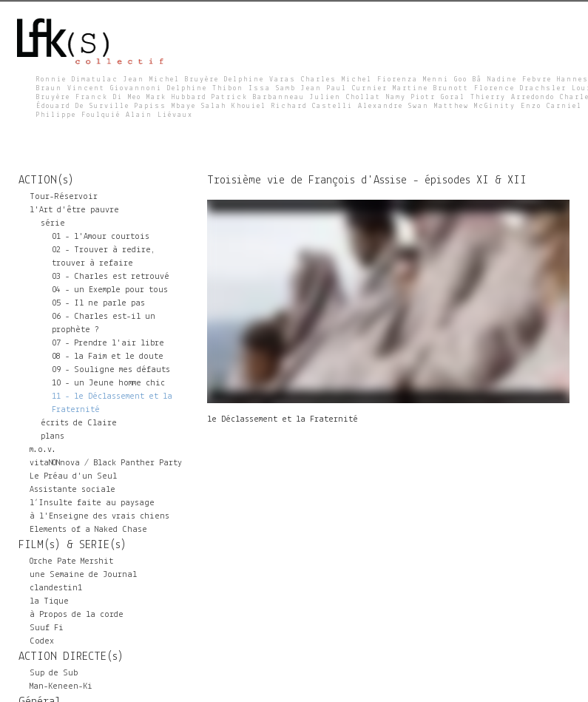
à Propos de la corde (77, 615)
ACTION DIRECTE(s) (71, 657)
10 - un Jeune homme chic (108, 383)
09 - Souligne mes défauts (111, 370)
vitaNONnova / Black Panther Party (106, 463)
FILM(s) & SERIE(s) (72, 545)
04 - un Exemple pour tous (110, 290)
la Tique (49, 601)
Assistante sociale (72, 490)
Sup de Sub (54, 673)
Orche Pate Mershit (71, 561)
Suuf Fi (47, 628)
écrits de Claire (79, 423)
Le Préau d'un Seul (73, 476)
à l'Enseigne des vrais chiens (99, 516)
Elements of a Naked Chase (88, 530)
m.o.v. (43, 450)
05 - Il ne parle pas (98, 303)
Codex (42, 641)
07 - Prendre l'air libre (108, 343)
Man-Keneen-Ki (61, 686)
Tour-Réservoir (64, 197)
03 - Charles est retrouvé (111, 277)
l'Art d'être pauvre (74, 210)
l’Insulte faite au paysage (92, 503)
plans (53, 436)
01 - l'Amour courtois (101, 237)
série (53, 223)
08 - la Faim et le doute (108, 357)
